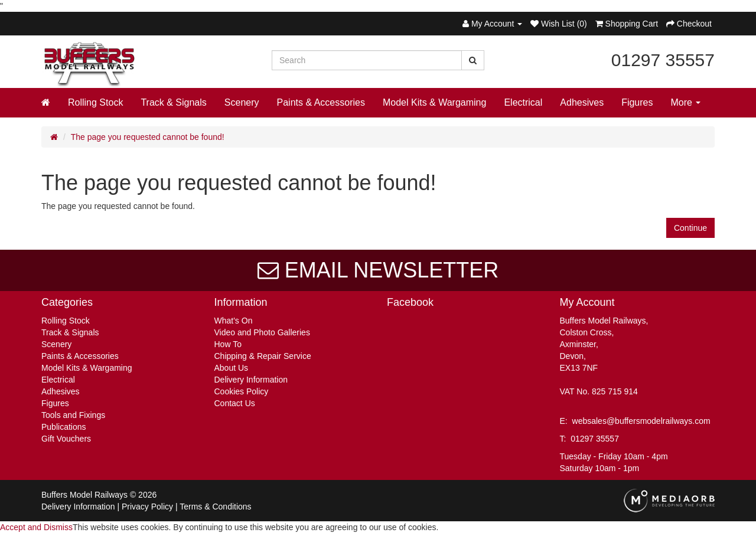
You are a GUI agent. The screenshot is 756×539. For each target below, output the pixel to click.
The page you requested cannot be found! (148, 137)
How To (228, 344)
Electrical (523, 102)
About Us (232, 368)
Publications (64, 427)
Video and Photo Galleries (262, 332)
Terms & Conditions (215, 507)
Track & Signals (173, 102)
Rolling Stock (95, 102)
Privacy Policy (147, 507)
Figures (637, 102)
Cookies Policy (242, 391)
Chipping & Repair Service (263, 356)
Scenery (242, 102)
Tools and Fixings (73, 415)
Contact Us (235, 403)
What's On (234, 321)
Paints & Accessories (321, 102)
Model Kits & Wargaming (434, 102)
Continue (690, 228)
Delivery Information (251, 380)
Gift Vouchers (66, 439)
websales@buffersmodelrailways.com (641, 421)
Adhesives (582, 102)
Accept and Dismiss (36, 527)
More (686, 102)
